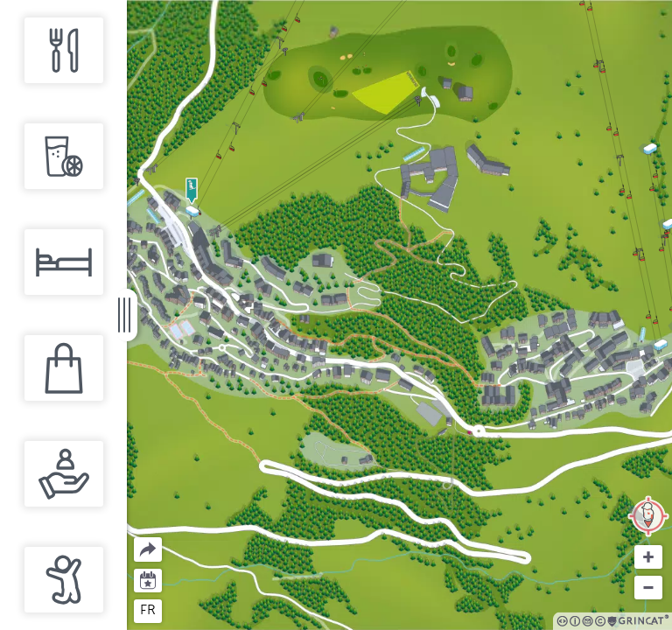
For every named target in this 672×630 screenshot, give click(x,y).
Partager (134, 538)
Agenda (148, 579)
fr (148, 610)
